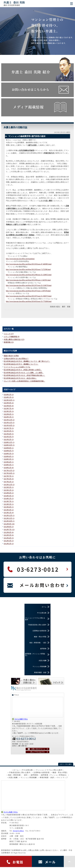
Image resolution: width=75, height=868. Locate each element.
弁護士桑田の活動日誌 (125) (14, 339)
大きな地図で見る (21, 719)
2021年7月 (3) (9, 428)
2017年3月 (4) (9, 479)
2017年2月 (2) (9, 482)
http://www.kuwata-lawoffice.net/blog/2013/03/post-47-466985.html (29, 264)
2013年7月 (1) (9, 501)
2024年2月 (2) (9, 395)
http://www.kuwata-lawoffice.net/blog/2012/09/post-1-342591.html (28, 280)
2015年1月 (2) (9, 490)
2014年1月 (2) (9, 499)
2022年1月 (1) (9, 417)
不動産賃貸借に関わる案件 (37, 625)
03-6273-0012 (18, 831)
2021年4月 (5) (9, 434)
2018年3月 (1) (9, 465)
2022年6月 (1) (9, 414)
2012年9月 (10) (9, 524)
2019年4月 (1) (9, 462)
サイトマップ (62, 778)
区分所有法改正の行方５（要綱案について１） (21, 364)
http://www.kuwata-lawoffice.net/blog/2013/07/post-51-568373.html (29, 296)
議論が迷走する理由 (11, 356)
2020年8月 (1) (9, 448)
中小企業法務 (42, 613)
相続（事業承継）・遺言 (38, 643)
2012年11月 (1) (9, 518)
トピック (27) (9, 334)
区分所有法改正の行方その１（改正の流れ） (20, 378)
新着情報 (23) (9, 342)
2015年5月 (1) (9, 487)
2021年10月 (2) (9, 425)
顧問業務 (43, 649)
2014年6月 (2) (9, 493)
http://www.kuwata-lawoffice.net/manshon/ (20, 259)
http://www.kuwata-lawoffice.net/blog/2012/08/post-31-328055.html (29, 275)
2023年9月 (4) (9, 403)
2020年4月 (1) (9, 456)
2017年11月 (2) (9, 471)
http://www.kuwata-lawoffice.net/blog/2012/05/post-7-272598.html (28, 269)
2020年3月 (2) (9, 459)
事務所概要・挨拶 (40, 672)
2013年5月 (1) (9, 504)
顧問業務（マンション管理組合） (35, 655)
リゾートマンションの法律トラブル (17, 367)
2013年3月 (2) (9, 510)
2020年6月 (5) (9, 451)
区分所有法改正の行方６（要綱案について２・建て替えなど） (27, 361)
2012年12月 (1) (9, 516)
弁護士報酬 (43, 661)
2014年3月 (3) (9, 496)
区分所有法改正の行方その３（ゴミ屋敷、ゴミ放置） (24, 373)
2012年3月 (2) (9, 541)
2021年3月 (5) (9, 437)
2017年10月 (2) (9, 473)
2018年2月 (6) (9, 468)
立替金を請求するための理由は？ (16, 359)
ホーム (44, 607)
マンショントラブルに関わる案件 (35, 619)
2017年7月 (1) (9, 476)
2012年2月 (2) (9, 544)
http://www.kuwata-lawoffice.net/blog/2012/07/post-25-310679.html (29, 285)
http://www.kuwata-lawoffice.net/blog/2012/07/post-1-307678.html (28, 291)
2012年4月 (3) (9, 538)
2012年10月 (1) (9, 521)
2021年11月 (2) (9, 423)
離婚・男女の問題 (40, 637)
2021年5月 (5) (9, 431)
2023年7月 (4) (9, 409)
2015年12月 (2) (9, 485)
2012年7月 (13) (9, 530)
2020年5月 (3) (9, 454)
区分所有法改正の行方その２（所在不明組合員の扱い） (24, 375)
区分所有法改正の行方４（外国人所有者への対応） (23, 370)
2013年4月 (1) (9, 507)
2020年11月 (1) (9, 442)
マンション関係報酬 (39, 667)
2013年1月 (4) (9, 513)
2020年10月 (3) (9, 445)
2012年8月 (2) (9, 527)
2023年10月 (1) (9, 400)
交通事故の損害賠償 (39, 631)
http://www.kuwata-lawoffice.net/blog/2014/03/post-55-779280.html (29, 301)
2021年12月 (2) (9, 420)
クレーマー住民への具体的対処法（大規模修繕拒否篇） (24, 381)
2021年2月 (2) (9, 440)
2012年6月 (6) (9, 532)
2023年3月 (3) (9, 411)
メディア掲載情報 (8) (12, 337)
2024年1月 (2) (9, 397)
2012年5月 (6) (9, 535)
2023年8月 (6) (9, 406)
